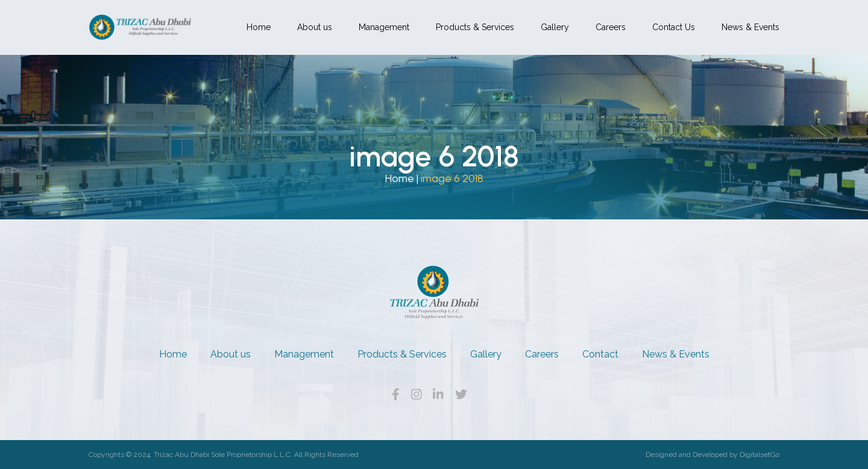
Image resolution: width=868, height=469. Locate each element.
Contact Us (674, 27)
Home (259, 27)
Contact (600, 354)
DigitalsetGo (759, 455)
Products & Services (475, 27)
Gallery (555, 27)
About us (315, 27)
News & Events (750, 27)
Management (384, 27)
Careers (611, 27)
